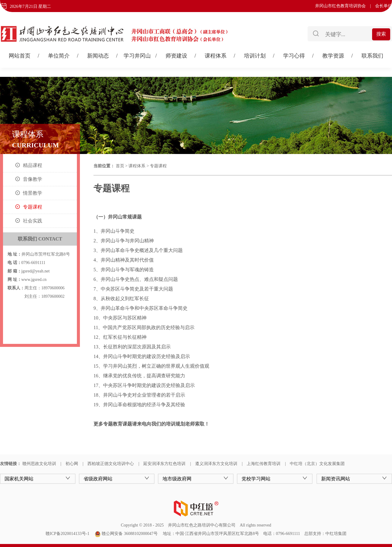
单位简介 (59, 56)
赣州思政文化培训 (39, 464)
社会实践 (33, 221)
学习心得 (294, 56)
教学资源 (333, 56)
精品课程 (33, 165)
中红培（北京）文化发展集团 (317, 464)
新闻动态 (98, 56)
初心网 (72, 464)
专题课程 (33, 207)
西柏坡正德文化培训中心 (111, 464)
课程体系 (216, 56)
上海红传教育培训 (264, 464)
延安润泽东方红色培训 (164, 464)
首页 (120, 166)
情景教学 (33, 193)
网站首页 (20, 56)
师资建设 (176, 56)
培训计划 (255, 56)
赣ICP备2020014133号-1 (67, 534)
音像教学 (33, 179)
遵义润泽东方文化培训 (216, 464)
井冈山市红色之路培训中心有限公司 (202, 525)
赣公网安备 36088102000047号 (126, 534)
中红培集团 (336, 534)
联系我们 (372, 56)
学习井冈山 (137, 56)
